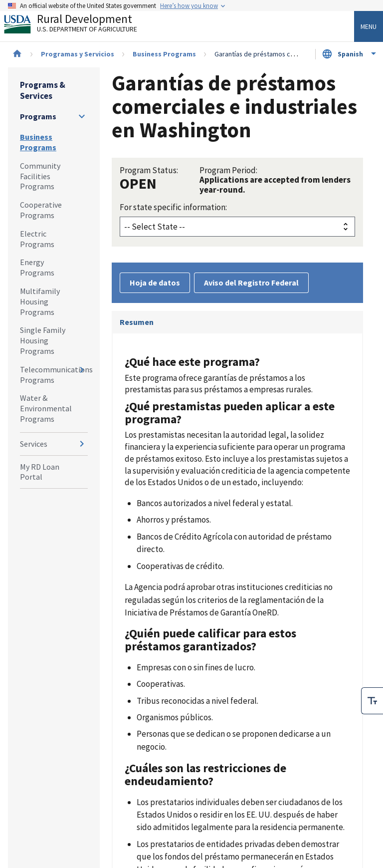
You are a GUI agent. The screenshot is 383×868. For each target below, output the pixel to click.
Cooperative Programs (41, 210)
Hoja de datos (155, 283)
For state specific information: (173, 207)
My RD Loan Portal (40, 472)
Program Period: (228, 170)
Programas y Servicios (78, 54)
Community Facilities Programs (40, 176)
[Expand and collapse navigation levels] (82, 116)
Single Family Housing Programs (43, 340)
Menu (369, 26)
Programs (38, 116)
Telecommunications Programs (54, 375)
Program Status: (149, 170)
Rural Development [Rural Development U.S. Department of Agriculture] (79, 25)
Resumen (137, 322)
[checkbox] (372, 679)
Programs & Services (43, 90)
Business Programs (164, 54)
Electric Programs (37, 239)
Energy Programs (37, 267)
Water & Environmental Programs (46, 408)
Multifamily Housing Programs (40, 301)
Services (34, 444)
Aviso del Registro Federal (251, 283)
